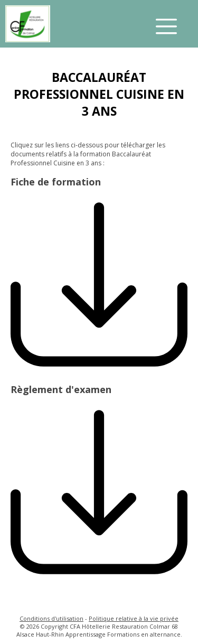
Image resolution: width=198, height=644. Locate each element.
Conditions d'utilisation (51, 618)
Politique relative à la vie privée (134, 618)
